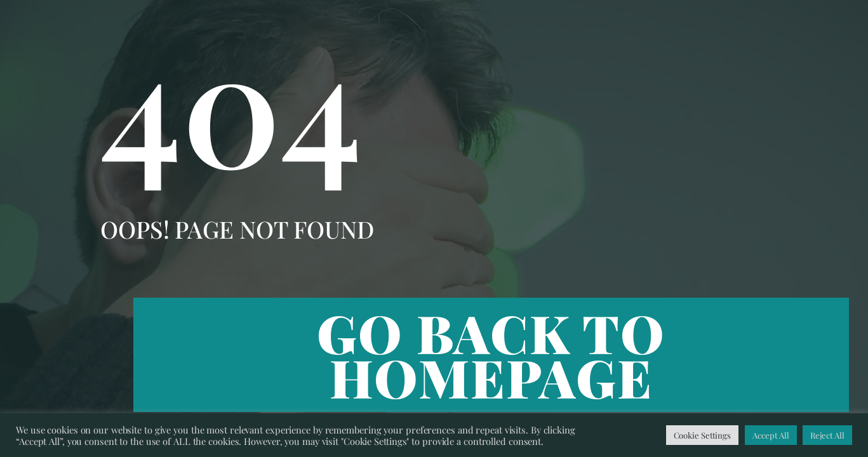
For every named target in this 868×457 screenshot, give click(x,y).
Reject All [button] (827, 435)
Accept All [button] (771, 435)
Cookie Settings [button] (703, 435)
